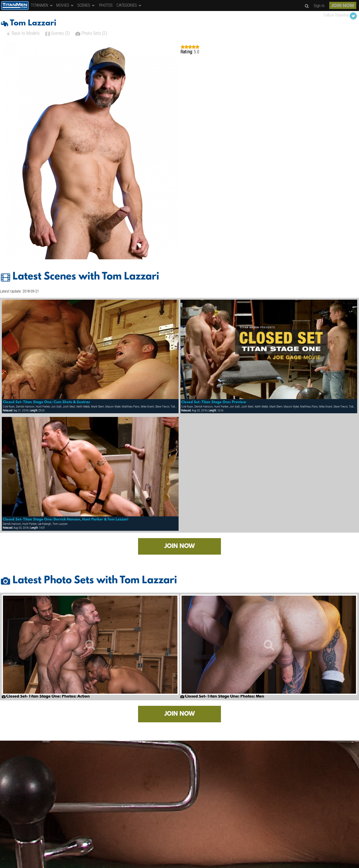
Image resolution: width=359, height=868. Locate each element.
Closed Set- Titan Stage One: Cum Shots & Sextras (46, 402)
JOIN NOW (343, 6)
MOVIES (65, 5)
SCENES (86, 5)
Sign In (319, 6)
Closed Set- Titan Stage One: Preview (214, 402)
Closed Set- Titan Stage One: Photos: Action (46, 697)
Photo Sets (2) (91, 34)
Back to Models (23, 34)
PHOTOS (106, 5)
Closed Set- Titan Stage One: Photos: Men (222, 697)
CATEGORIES (129, 5)
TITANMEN (42, 5)
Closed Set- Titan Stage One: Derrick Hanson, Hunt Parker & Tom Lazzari (65, 520)
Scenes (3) (58, 34)
